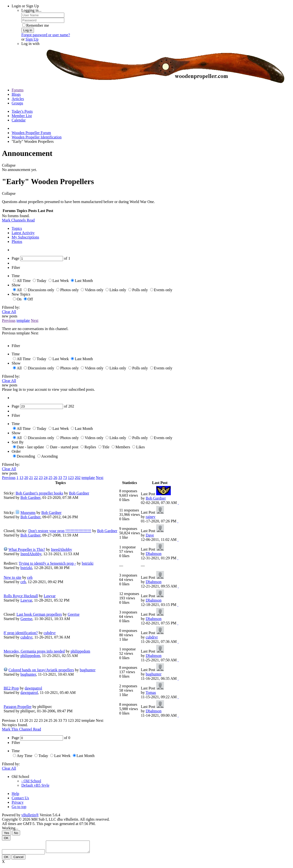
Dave (150, 535)
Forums (18, 90)
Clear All (9, 312)
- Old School (31, 781)
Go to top (19, 807)
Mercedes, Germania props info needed (34, 651)
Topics (17, 228)
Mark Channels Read (18, 220)
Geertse (74, 614)
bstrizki (88, 563)
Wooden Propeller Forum (31, 133)
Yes (7, 833)
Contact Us (20, 798)
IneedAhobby (61, 549)
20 (26, 478)
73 (65, 478)
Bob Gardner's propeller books (39, 493)
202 (78, 478)
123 (71, 478)
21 (31, 478)
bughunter (88, 670)
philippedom (80, 651)
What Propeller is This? (27, 549)
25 (50, 478)
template (23, 320)
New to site (12, 577)
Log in (28, 30)
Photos (17, 242)
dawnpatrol (33, 688)
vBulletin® (30, 815)
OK (6, 838)
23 (41, 478)
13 (21, 478)
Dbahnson (154, 554)
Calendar (19, 120)
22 (36, 478)
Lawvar (50, 596)
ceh (30, 577)
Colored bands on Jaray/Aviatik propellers (41, 670)
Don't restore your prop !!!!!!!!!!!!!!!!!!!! (60, 531)
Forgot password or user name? (46, 35)
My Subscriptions (25, 237)
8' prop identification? (21, 633)
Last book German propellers (39, 614)
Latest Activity (23, 233)
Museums (28, 513)
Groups (17, 103)
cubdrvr (50, 633)
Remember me (36, 25)
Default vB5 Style (35, 785)
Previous (9, 320)
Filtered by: (11, 307)
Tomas (151, 693)
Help (15, 794)
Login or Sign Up (25, 6)
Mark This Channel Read (21, 729)
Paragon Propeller (18, 707)
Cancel (18, 859)
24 (46, 478)
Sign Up (32, 39)
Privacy (18, 802)
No (16, 833)
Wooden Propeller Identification (37, 137)
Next (35, 320)
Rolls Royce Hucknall (21, 596)
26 (55, 478)
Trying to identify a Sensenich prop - (47, 563)
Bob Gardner (79, 493)
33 (60, 478)
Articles (18, 99)
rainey (151, 517)
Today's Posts (22, 111)
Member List (22, 116)
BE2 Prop (11, 688)
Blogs (16, 94)
